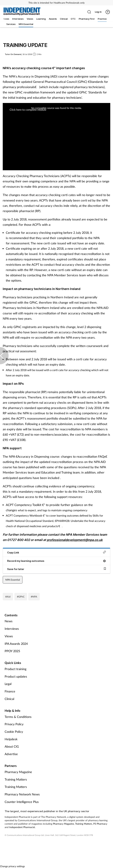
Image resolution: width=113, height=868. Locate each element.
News (9, 621)
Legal (8, 684)
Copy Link (56, 552)
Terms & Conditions (18, 717)
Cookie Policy (14, 732)
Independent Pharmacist (22, 827)
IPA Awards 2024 (16, 644)
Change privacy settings (12, 866)
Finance (10, 691)
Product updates (16, 676)
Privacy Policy (14, 724)
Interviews (12, 629)
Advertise (11, 754)
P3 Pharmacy (100, 824)
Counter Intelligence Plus (22, 802)
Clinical (9, 699)
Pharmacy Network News (22, 794)
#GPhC (21, 597)
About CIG (12, 746)
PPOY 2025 (12, 651)
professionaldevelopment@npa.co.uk (75, 540)
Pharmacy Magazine (18, 772)
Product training (15, 669)
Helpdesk (11, 739)
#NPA (34, 597)
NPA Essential (13, 580)
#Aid (8, 597)
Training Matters (16, 779)
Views (9, 636)
